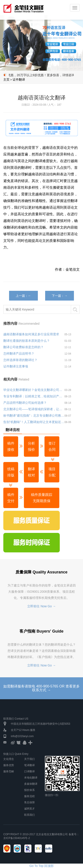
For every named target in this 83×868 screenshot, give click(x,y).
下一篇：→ (60, 296)
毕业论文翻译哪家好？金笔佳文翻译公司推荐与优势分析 (34, 390)
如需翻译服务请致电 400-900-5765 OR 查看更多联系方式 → (41, 688)
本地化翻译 (31, 778)
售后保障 (29, 802)
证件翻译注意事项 (16, 366)
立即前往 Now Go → (41, 606)
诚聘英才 (29, 809)
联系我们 (29, 815)
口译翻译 (29, 771)
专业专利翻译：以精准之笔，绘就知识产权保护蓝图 (34, 396)
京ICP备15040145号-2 (17, 838)
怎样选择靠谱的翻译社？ (20, 360)
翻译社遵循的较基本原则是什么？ (27, 341)
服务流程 (29, 796)
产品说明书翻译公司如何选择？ (25, 403)
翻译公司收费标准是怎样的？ (23, 347)
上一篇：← (23, 296)
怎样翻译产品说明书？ (19, 353)
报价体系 (29, 790)
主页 (6, 80)
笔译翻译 (29, 765)
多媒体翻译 (31, 784)
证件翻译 (19, 80)
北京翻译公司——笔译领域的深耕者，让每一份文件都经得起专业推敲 (34, 409)
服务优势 (9, 765)
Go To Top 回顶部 (41, 866)
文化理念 (9, 759)
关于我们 (29, 759)
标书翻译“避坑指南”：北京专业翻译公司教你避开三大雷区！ (34, 416)
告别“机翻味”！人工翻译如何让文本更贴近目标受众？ (34, 422)
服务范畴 (9, 771)
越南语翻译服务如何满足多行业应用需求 (31, 334)
